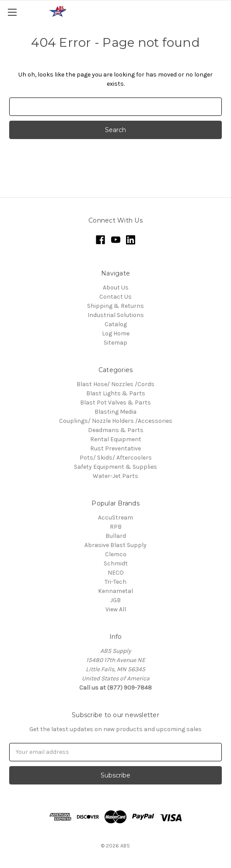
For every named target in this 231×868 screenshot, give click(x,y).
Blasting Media (115, 412)
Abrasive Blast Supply (115, 545)
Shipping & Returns (115, 306)
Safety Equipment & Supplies (115, 467)
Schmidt (116, 563)
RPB (116, 527)
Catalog (116, 324)
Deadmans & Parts (116, 430)
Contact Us (115, 297)
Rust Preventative (115, 448)
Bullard (116, 536)
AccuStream (115, 518)
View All (116, 609)
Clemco (116, 554)
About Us (116, 288)
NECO (116, 573)
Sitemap (115, 343)
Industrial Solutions (116, 315)
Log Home (116, 333)
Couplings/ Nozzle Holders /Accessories (116, 421)
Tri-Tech (115, 582)
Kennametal (115, 591)
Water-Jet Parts (115, 476)
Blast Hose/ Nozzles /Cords (115, 384)
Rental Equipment (116, 439)
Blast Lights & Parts (116, 393)
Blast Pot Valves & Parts (115, 403)
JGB (115, 600)
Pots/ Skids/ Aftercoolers (116, 458)
